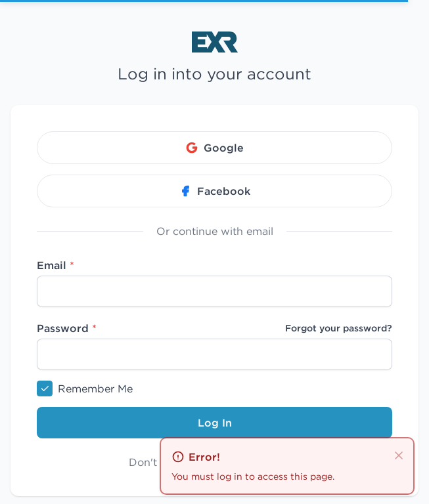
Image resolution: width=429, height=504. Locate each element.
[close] (399, 454)
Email (56, 265)
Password (67, 328)
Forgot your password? (339, 328)
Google (214, 148)
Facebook (214, 191)
